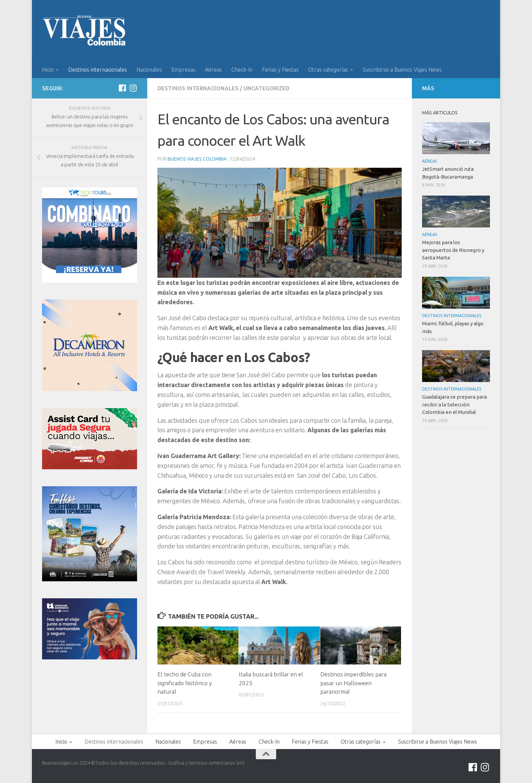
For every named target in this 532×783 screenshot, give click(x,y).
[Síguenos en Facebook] (122, 88)
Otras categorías (328, 70)
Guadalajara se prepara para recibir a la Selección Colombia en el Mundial (454, 404)
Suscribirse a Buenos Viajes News (402, 70)
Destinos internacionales (98, 70)
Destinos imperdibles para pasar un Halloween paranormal (353, 683)
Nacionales (149, 70)
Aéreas (213, 70)
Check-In (242, 70)
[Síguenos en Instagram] (133, 88)
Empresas (183, 70)
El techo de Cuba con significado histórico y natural (185, 683)
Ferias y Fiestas (280, 70)
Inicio (48, 70)
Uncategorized (267, 88)
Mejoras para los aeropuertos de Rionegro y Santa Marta (453, 250)
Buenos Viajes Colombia (197, 159)
